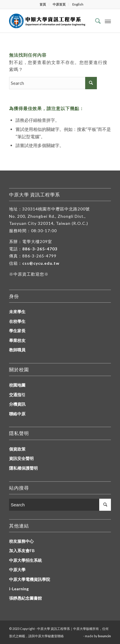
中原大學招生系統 (25, 560)
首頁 (43, 4)
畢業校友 (17, 340)
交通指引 (17, 395)
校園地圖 (17, 385)
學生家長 (17, 331)
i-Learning (19, 589)
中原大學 (17, 570)
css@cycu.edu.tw (41, 263)
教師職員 (17, 350)
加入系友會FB (22, 551)
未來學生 (17, 312)
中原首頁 (59, 4)
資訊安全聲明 (21, 458)
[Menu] (108, 21)
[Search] (95, 21)
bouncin (104, 636)
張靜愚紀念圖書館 (25, 598)
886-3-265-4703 (40, 249)
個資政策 (17, 449)
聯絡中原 (17, 414)
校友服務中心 (21, 541)
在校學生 (17, 321)
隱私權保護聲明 (23, 468)
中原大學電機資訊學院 (30, 579)
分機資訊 (17, 404)
